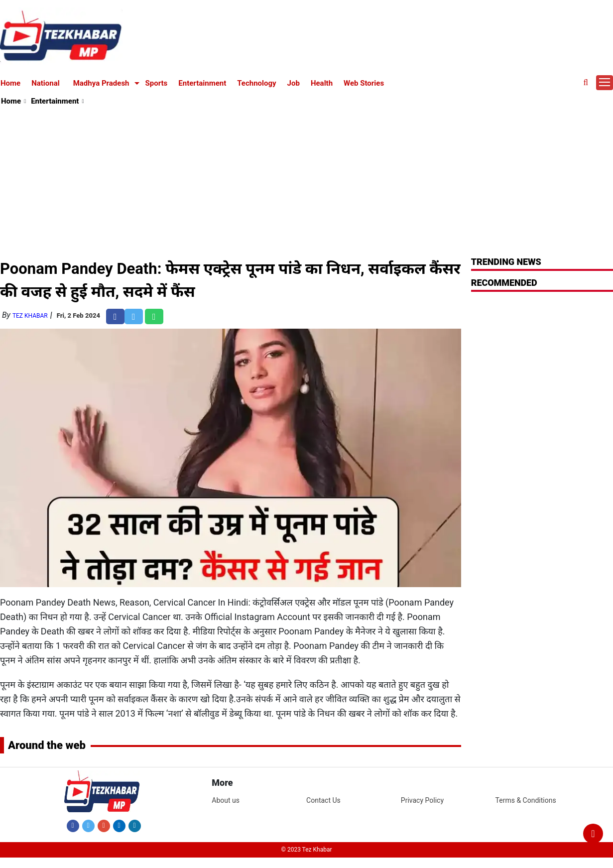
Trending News (506, 262)
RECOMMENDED (504, 283)
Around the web (47, 745)
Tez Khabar (30, 316)
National (46, 83)
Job (294, 83)
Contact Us (323, 800)
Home (10, 83)
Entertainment (202, 83)
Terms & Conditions (526, 800)
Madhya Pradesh (101, 83)
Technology (256, 83)
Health (322, 83)
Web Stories (364, 83)
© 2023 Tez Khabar (307, 850)
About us (226, 800)
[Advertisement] (307, 182)
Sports (157, 83)
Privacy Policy (422, 800)
